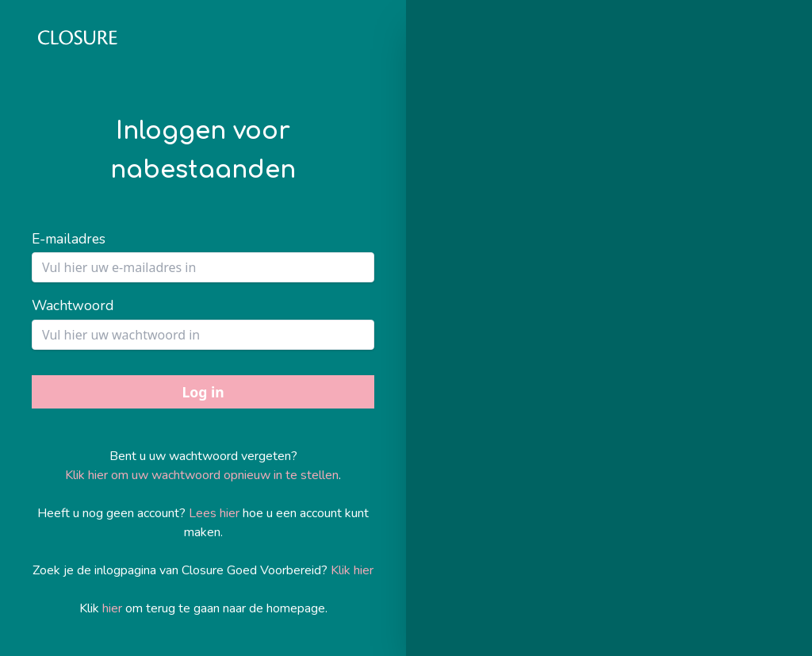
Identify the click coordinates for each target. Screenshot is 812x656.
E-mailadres (69, 239)
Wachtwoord (73, 305)
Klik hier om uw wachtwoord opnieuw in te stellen (202, 475)
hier (112, 608)
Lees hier (214, 513)
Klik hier (352, 570)
